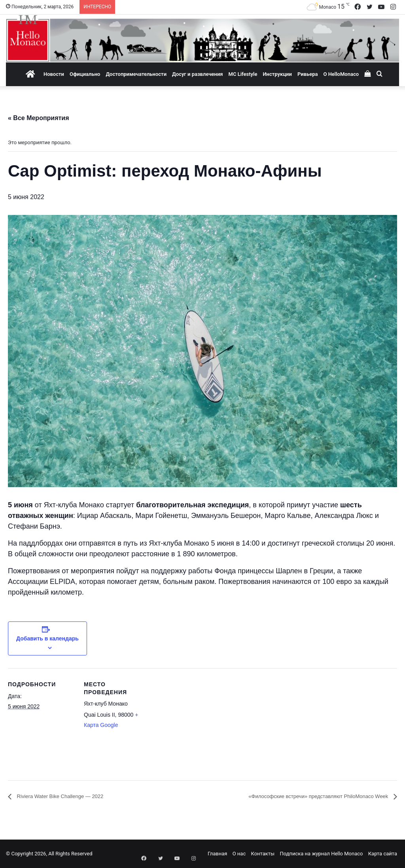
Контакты (263, 854)
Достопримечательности (136, 74)
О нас (239, 854)
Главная (217, 854)
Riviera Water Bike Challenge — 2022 (69, 796)
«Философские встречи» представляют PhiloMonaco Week (303, 796)
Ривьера (308, 74)
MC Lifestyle (243, 74)
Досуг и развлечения (198, 74)
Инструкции (277, 74)
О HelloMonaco (341, 74)
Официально (85, 74)
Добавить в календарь (47, 638)
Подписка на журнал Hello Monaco (321, 854)
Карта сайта (383, 854)
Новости (54, 74)
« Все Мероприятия (39, 118)
